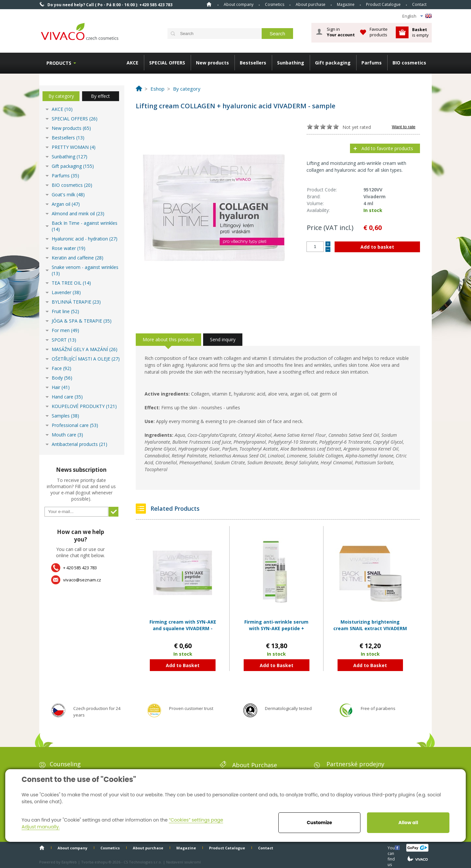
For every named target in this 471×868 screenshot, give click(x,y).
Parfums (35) (65, 176)
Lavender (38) (66, 292)
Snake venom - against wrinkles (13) (85, 270)
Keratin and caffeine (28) (78, 258)
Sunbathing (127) (70, 157)
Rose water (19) (69, 248)
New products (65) (71, 128)
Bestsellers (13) (68, 138)
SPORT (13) (64, 340)
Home (209, 4)
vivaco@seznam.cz (82, 580)
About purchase (311, 4)
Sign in (341, 32)
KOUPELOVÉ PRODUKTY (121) (84, 406)
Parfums (372, 63)
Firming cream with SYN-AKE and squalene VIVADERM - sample (183, 628)
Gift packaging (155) (73, 166)
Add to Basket (183, 665)
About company (239, 4)
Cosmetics (275, 4)
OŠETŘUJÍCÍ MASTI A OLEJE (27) (86, 359)
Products (59, 63)
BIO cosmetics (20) (72, 185)
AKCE (132, 63)
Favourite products (379, 32)
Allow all (408, 823)
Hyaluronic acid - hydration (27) (85, 239)
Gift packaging (333, 63)
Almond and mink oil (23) (78, 213)
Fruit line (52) (65, 311)
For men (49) (65, 330)
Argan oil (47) (66, 204)
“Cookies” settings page (196, 820)
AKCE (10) (62, 109)
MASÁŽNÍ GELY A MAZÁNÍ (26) (85, 349)
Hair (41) (61, 387)
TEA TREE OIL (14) (71, 283)
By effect (100, 96)
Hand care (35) (67, 397)
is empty (420, 32)
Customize (319, 823)
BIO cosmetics (409, 63)
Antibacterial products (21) (79, 444)
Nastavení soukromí (183, 862)
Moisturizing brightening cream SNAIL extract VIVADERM (370, 625)
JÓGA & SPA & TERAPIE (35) (82, 321)
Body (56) (62, 378)
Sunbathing (291, 63)
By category (61, 96)
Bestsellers (253, 63)
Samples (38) (65, 416)
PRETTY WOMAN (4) (74, 147)
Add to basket (377, 247)
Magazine (346, 4)
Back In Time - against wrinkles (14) (85, 226)
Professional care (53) (75, 425)
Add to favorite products (387, 148)
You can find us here (392, 848)
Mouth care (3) (67, 435)
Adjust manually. (41, 827)
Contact (419, 4)
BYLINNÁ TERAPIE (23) (76, 302)
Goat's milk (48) (68, 195)
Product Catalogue (383, 4)
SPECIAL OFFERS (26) (75, 119)
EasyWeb (69, 862)
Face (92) (61, 368)
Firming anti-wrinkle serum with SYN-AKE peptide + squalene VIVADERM (276, 628)
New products (212, 63)
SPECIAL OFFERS (167, 63)
